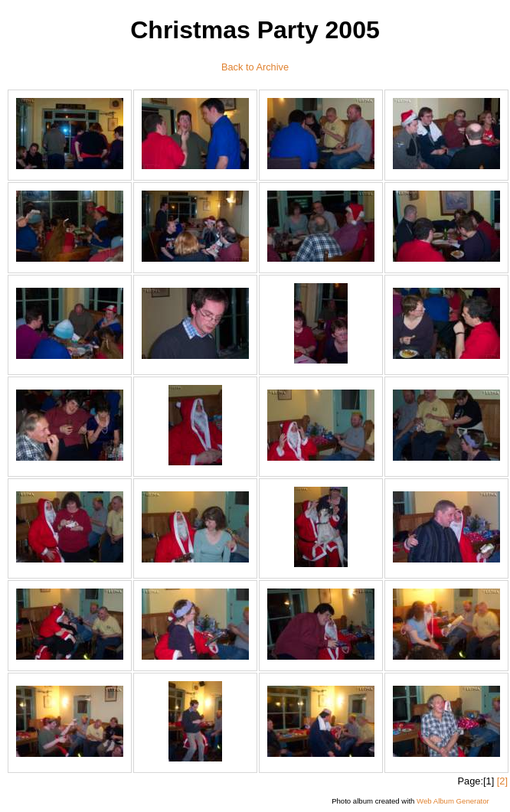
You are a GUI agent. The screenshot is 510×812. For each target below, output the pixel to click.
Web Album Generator (453, 801)
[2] (502, 781)
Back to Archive (255, 67)
